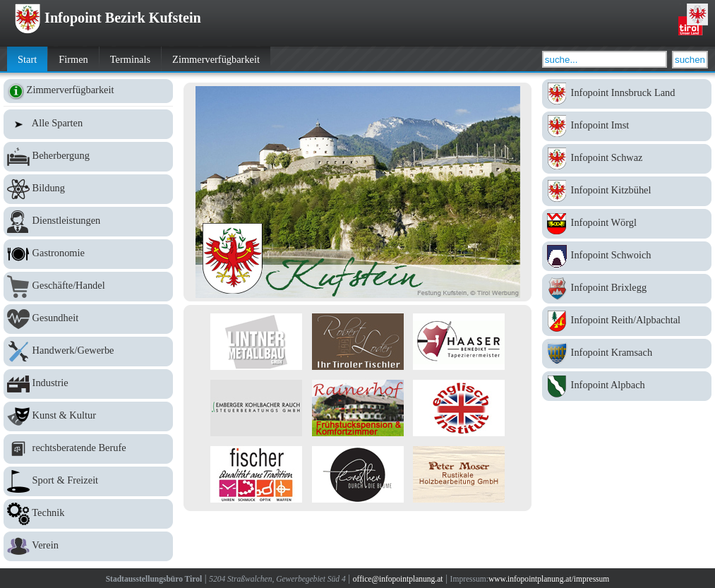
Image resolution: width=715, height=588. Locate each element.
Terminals (130, 59)
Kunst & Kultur (88, 416)
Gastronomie (88, 254)
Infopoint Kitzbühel (627, 191)
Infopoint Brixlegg (627, 289)
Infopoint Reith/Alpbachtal (627, 321)
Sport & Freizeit (88, 481)
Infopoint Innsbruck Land (627, 94)
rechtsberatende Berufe (88, 449)
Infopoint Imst (627, 126)
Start (27, 59)
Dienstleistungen (88, 222)
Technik (88, 514)
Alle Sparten (88, 124)
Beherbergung (88, 157)
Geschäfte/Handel (88, 287)
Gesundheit (88, 319)
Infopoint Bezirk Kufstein (108, 18)
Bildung (88, 189)
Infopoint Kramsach (627, 354)
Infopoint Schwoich (627, 256)
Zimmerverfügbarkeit (216, 59)
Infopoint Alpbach (627, 386)
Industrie (88, 384)
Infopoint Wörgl (627, 224)
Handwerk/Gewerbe (88, 352)
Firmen (73, 59)
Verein (88, 546)
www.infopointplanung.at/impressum (549, 579)
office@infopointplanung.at (398, 579)
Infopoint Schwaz (627, 159)
